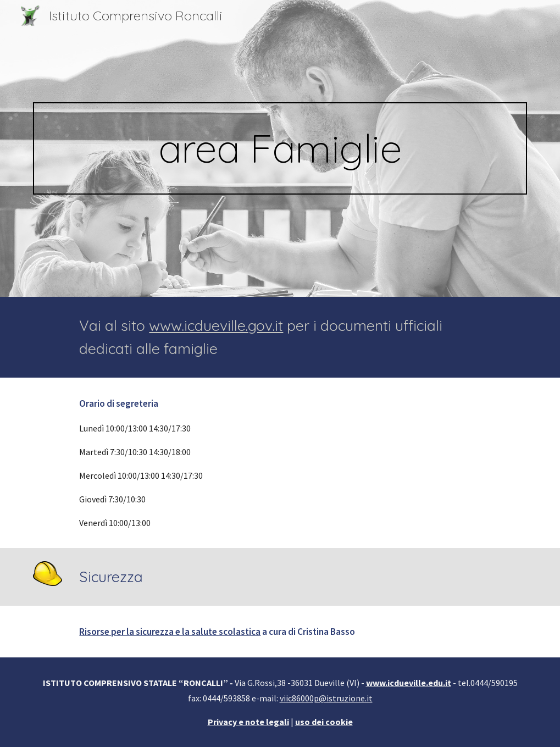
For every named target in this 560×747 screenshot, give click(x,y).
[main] (280, 148)
